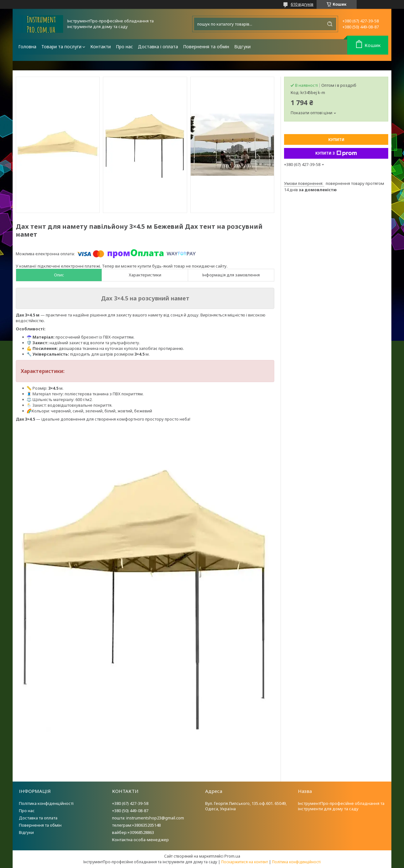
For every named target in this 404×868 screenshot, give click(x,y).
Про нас (124, 47)
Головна (27, 47)
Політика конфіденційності (46, 803)
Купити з (336, 153)
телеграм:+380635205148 (136, 825)
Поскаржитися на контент (245, 862)
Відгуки (242, 47)
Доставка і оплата (158, 47)
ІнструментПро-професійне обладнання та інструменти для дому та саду (341, 806)
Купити (336, 140)
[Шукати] (330, 24)
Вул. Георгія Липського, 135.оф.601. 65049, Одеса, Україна (246, 806)
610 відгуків (302, 4)
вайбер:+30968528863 (133, 832)
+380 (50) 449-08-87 (130, 811)
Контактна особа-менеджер (140, 840)
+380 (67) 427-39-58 (130, 803)
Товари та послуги (61, 47)
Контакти (101, 47)
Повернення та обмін (206, 47)
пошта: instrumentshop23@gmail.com (148, 818)
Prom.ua (232, 856)
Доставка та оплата (38, 818)
